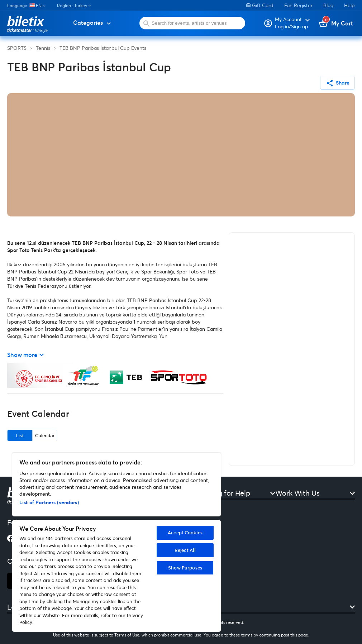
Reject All (185, 550)
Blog (328, 5)
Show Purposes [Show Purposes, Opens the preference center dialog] (185, 568)
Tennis (43, 48)
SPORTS (17, 48)
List (20, 436)
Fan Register (298, 5)
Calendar (45, 436)
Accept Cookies (185, 533)
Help (349, 5)
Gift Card (260, 5)
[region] (116, 542)
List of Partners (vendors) (49, 502)
